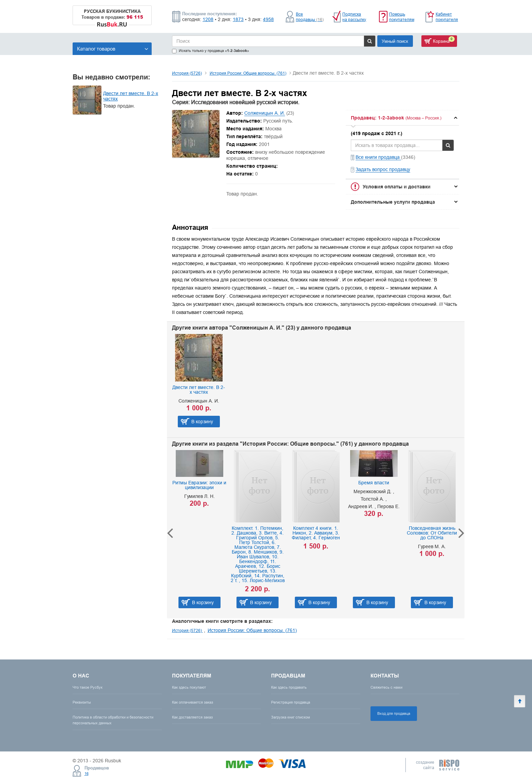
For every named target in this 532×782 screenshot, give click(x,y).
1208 (208, 19)
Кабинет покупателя (447, 17)
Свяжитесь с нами (386, 687)
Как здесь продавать (289, 687)
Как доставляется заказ (192, 717)
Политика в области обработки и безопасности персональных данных (113, 720)
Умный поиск (395, 41)
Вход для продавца (394, 713)
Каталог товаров (113, 49)
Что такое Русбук (88, 687)
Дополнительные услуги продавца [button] (393, 202)
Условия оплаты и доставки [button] (397, 187)
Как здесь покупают (189, 687)
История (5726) (187, 73)
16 (87, 774)
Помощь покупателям (402, 17)
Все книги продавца (378, 157)
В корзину (202, 422)
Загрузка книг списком (291, 717)
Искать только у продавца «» (211, 51)
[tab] (402, 118)
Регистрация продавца (291, 702)
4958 (268, 19)
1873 (238, 19)
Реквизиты (82, 702)
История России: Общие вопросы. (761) (248, 73)
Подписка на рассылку (354, 17)
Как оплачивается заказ (193, 702)
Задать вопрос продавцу (383, 169)
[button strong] (402, 118)
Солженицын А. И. (265, 113)
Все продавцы (310, 17)
